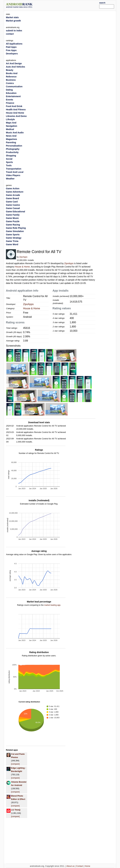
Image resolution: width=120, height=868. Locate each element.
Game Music (12, 218)
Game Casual (13, 208)
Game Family (13, 215)
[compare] (15, 764)
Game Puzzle (13, 221)
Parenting (11, 142)
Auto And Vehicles (15, 67)
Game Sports (13, 235)
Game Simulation (15, 231)
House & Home (22, 267)
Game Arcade (13, 195)
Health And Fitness (16, 110)
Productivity (12, 152)
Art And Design (14, 63)
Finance (10, 103)
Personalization (14, 146)
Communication (14, 86)
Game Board (12, 198)
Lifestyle (10, 119)
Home (87, 866)
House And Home (15, 113)
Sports (9, 162)
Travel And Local (15, 172)
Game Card (12, 202)
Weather (10, 179)
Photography (13, 149)
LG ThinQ (16, 810)
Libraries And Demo (16, 116)
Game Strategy (14, 238)
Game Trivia (12, 241)
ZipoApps (23, 257)
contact (10, 34)
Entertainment (13, 96)
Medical (10, 129)
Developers (12, 54)
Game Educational (15, 212)
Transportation (14, 169)
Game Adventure (15, 192)
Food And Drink (14, 106)
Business (11, 80)
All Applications (14, 44)
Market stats (12, 17)
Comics (10, 83)
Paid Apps (11, 47)
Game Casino (13, 205)
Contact (80, 866)
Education (11, 93)
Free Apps (11, 50)
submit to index (14, 31)
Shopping (11, 156)
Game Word (12, 244)
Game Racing (13, 225)
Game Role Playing (16, 228)
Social (9, 159)
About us (70, 866)
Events (10, 100)
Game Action (13, 188)
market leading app (52, 605)
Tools (9, 165)
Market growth (13, 21)
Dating (9, 90)
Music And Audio (15, 133)
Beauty (10, 70)
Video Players (13, 175)
